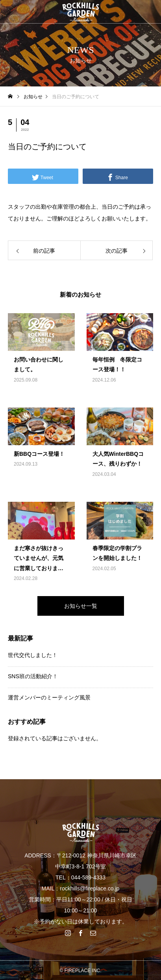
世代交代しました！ (33, 655)
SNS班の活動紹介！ (33, 676)
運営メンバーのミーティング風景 (49, 697)
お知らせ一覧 (81, 606)
